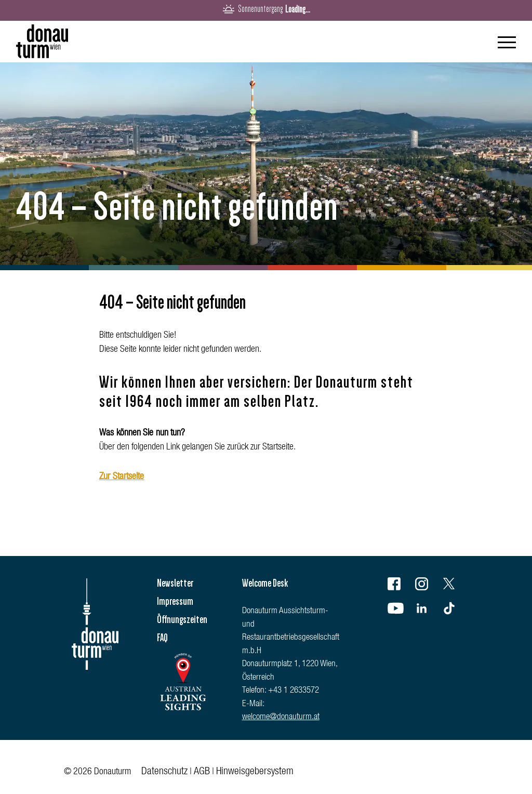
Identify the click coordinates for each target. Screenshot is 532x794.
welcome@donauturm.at (281, 717)
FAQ (162, 638)
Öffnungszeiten (182, 619)
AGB (202, 772)
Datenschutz (164, 772)
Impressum (175, 601)
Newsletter (175, 583)
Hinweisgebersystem (255, 772)
